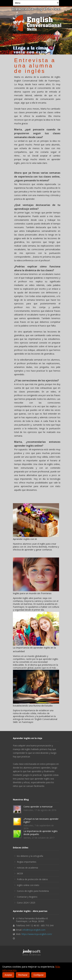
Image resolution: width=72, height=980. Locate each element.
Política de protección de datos (32, 879)
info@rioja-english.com (34, 930)
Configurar (39, 975)
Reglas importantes (27, 862)
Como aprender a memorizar (38, 807)
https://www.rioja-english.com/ (37, 934)
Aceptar (8, 975)
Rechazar (23, 975)
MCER (20, 873)
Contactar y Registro (27, 897)
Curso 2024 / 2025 (26, 903)
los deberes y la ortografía (30, 856)
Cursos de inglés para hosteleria (33, 891)
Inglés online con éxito (28, 885)
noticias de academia (27, 868)
